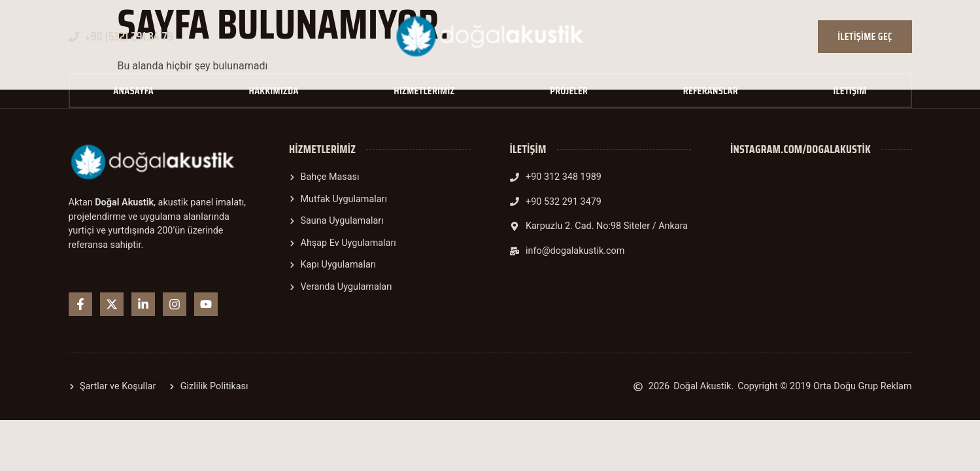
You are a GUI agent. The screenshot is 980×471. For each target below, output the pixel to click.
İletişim (850, 91)
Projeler (569, 91)
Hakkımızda (274, 91)
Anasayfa (133, 91)
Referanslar (711, 91)
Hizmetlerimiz (424, 91)
